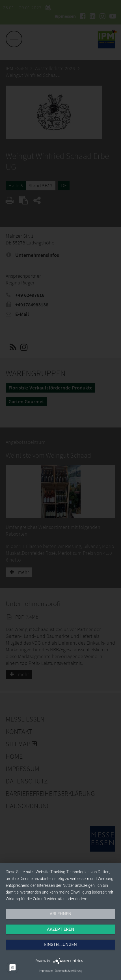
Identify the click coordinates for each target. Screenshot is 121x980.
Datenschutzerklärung (69, 971)
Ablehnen (60, 914)
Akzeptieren (60, 929)
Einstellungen (60, 945)
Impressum (46, 971)
